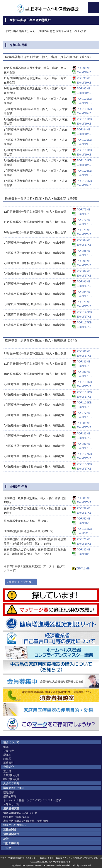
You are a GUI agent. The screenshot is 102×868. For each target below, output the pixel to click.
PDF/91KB (84, 281)
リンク (7, 848)
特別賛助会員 (11, 779)
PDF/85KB (84, 251)
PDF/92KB (84, 508)
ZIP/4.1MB (83, 568)
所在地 (7, 755)
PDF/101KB (84, 99)
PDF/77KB (84, 413)
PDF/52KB (84, 519)
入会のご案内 (11, 783)
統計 (6, 839)
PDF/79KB (84, 209)
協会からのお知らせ (15, 825)
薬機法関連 (10, 830)
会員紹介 (8, 767)
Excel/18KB (84, 544)
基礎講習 (8, 793)
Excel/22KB (84, 533)
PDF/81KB (84, 351)
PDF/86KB (84, 433)
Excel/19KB (84, 72)
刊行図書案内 (11, 843)
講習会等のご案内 (14, 788)
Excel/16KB (84, 523)
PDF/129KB (84, 402)
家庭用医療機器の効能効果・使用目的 (25, 821)
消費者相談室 (11, 808)
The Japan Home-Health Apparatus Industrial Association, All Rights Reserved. (56, 865)
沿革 (6, 747)
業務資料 (8, 763)
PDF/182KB (84, 529)
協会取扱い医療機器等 (16, 817)
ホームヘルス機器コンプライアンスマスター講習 (32, 800)
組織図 (7, 759)
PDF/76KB (84, 539)
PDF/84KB (84, 129)
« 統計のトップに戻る (20, 582)
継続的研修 (10, 796)
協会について (11, 742)
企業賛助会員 (11, 775)
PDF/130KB (84, 464)
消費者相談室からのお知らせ (20, 813)
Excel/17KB (84, 214)
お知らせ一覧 (11, 804)
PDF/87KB (84, 271)
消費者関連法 (11, 834)
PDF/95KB (84, 68)
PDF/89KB (84, 498)
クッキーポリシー (39, 862)
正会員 (7, 771)
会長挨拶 (8, 751)
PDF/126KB (84, 171)
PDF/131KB (84, 382)
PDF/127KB (84, 322)
